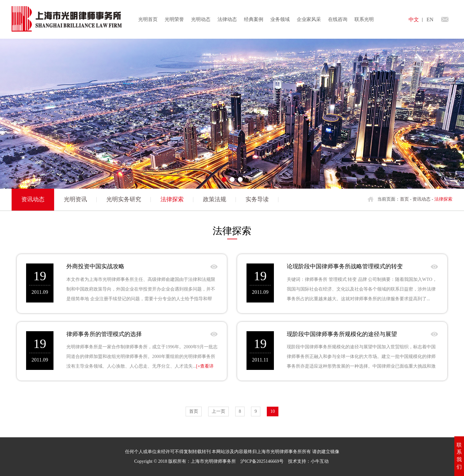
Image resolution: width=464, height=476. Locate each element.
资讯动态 (421, 199)
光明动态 (201, 19)
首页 (404, 199)
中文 (414, 20)
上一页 (218, 411)
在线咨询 (338, 19)
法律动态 (227, 19)
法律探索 (172, 199)
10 (273, 411)
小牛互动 (320, 461)
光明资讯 (75, 199)
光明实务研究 (124, 199)
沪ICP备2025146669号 (262, 461)
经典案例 (254, 19)
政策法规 (215, 199)
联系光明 (364, 19)
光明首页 (148, 19)
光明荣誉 (174, 19)
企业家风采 (309, 19)
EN (430, 20)
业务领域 (280, 19)
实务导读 (257, 199)
